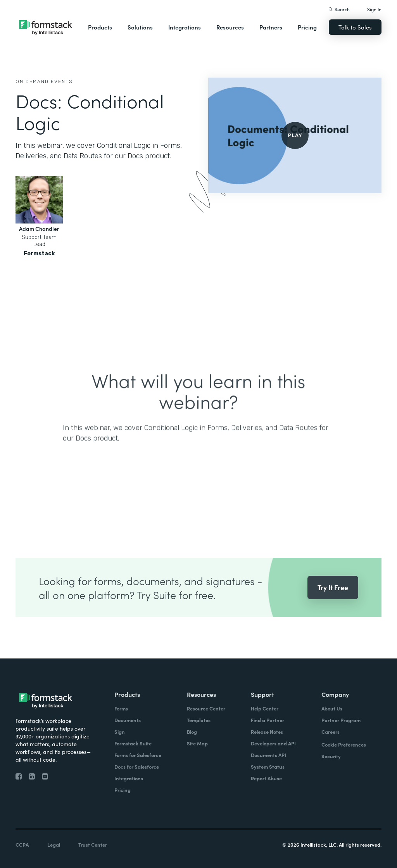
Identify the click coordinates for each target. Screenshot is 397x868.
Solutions (140, 27)
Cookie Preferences (344, 744)
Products (100, 27)
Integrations (185, 27)
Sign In (374, 9)
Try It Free (333, 602)
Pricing (307, 27)
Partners (271, 27)
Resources (230, 27)
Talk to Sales (355, 27)
